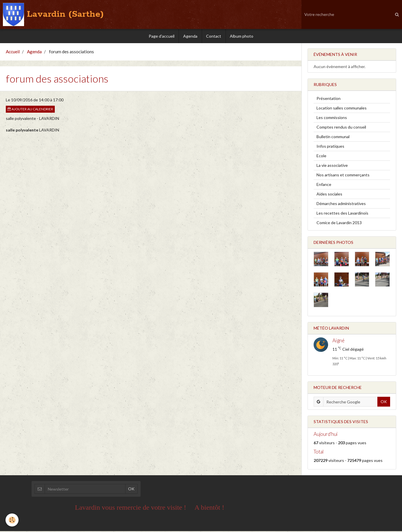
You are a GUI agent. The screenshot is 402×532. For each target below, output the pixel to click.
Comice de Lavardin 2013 (339, 223)
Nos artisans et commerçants (343, 176)
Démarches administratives (341, 204)
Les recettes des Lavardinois (342, 214)
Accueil (13, 52)
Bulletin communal (333, 137)
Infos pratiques (330, 147)
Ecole (321, 157)
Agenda (190, 36)
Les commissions (332, 118)
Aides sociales (329, 195)
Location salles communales (342, 109)
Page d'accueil (161, 36)
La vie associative (332, 166)
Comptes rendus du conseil (341, 128)
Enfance (324, 185)
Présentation (329, 99)
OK (384, 402)
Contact (214, 36)
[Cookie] (12, 520)
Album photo (242, 36)
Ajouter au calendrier (30, 110)
